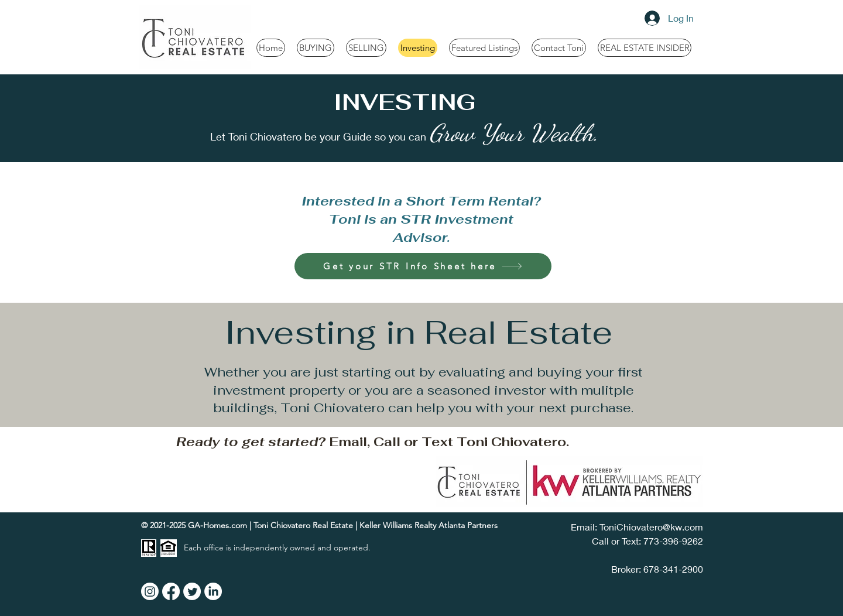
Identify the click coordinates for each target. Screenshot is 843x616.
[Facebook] (171, 591)
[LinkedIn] (213, 591)
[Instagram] (150, 591)
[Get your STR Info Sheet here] (423, 266)
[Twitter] (192, 591)
